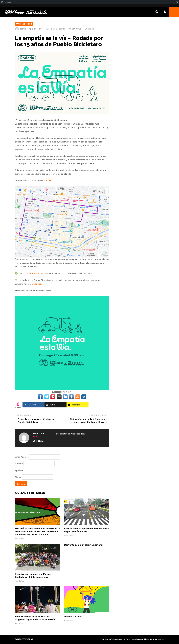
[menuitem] (2, 2)
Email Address (22, 457)
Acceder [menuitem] (8, 2)
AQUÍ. (49, 181)
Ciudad (18, 477)
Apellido (19, 470)
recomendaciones (35, 274)
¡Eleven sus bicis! (73, 617)
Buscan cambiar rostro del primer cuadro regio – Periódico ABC (87, 530)
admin (23, 29)
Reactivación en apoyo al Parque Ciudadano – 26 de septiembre (33, 576)
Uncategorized (24, 24)
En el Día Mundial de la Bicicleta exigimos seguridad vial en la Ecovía (35, 618)
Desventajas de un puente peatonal (84, 545)
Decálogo (37, 284)
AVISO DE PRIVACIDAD (24, 639)
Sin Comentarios (57, 29)
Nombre (19, 464)
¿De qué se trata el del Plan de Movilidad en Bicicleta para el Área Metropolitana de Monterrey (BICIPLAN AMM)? (37, 532)
